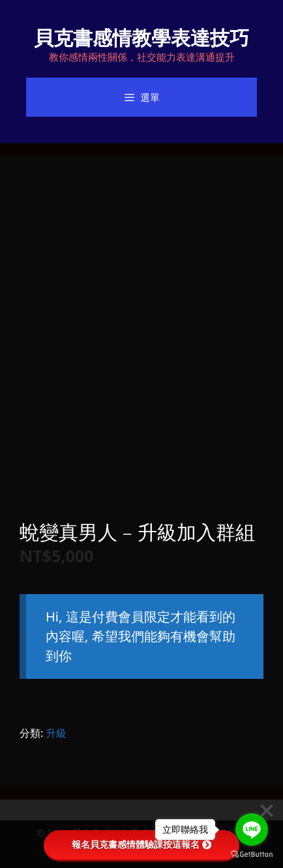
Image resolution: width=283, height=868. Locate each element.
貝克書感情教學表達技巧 (141, 37)
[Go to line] (252, 830)
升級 (56, 733)
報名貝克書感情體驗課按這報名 (141, 845)
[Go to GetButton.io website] (252, 855)
